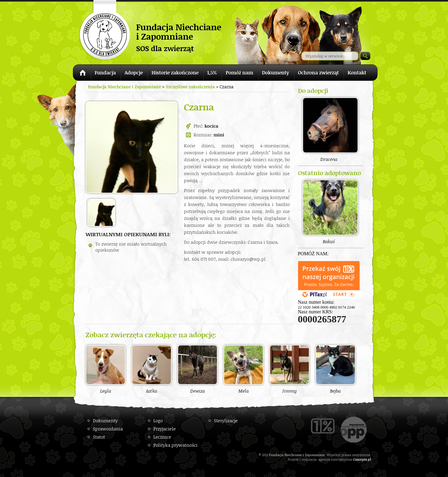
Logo (158, 421)
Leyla (106, 369)
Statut (99, 437)
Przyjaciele (165, 429)
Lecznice (162, 437)
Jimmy (289, 369)
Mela (244, 369)
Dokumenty (276, 73)
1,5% (212, 73)
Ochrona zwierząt (318, 73)
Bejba (335, 369)
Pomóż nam (239, 73)
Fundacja (105, 73)
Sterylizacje (226, 421)
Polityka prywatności (175, 445)
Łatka (152, 369)
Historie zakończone (175, 73)
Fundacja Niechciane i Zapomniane (124, 87)
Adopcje (134, 73)
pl (370, 459)
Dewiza (198, 369)
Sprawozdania (108, 429)
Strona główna (82, 74)
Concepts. (360, 459)
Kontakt (357, 73)
